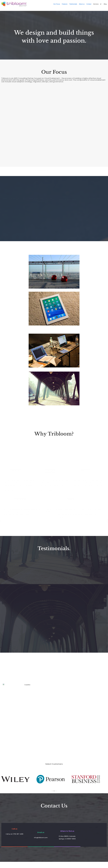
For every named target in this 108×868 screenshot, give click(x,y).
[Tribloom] (14, 4)
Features (65, 4)
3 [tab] (56, 791)
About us (82, 4)
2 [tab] (54, 791)
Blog (105, 4)
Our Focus (57, 4)
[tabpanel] (19, 779)
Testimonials (73, 4)
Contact (89, 4)
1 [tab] (52, 791)
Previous (4, 779)
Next (104, 779)
